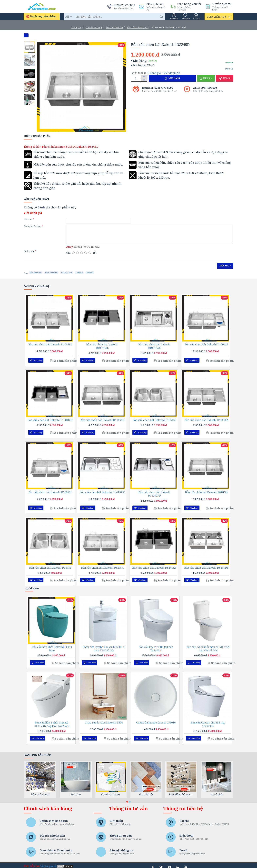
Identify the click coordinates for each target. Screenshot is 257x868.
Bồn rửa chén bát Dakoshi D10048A (50, 345)
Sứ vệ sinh (217, 790)
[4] (86, 253)
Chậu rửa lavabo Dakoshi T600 (104, 718)
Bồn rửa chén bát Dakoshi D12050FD (154, 492)
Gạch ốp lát (146, 790)
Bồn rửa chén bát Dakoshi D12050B (50, 491)
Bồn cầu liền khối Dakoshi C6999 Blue (52, 645)
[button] (172, 78)
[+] (144, 77)
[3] (82, 253)
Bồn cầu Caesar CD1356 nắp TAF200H (208, 720)
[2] (77, 253)
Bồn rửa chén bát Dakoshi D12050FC (102, 491)
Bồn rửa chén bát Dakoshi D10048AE (102, 346)
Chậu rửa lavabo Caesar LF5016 (156, 718)
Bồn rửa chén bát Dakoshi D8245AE (154, 565)
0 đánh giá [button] (154, 73)
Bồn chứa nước (40, 790)
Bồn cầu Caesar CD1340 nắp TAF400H (156, 645)
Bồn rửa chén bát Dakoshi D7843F (50, 565)
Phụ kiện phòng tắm (181, 790)
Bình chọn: (29, 251)
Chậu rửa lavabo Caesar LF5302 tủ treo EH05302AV (104, 645)
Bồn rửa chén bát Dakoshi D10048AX (154, 346)
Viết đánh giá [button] (172, 73)
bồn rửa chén (36, 272)
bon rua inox (67, 272)
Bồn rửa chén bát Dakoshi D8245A (102, 565)
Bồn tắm (76, 790)
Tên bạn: (28, 219)
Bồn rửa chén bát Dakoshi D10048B (206, 345)
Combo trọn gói (111, 790)
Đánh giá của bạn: (32, 226)
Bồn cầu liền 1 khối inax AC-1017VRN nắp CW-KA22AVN (52, 720)
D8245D (90, 272)
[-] (144, 80)
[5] (90, 253)
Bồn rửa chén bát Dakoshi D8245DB (206, 565)
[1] (73, 253)
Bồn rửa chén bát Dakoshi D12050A (206, 419)
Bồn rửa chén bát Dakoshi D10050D (102, 419)
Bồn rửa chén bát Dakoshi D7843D (206, 491)
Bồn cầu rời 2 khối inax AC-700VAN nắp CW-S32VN (208, 645)
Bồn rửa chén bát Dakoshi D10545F (154, 419)
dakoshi (79, 272)
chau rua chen (51, 272)
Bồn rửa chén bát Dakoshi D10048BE (50, 419)
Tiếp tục (224, 266)
